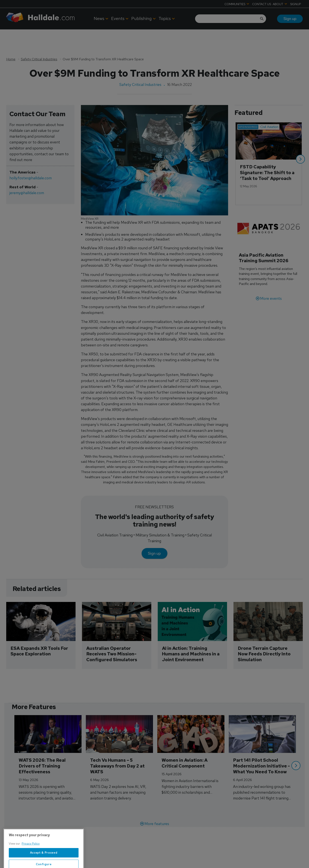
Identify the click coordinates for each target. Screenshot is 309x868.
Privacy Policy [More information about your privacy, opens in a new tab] (31, 856)
